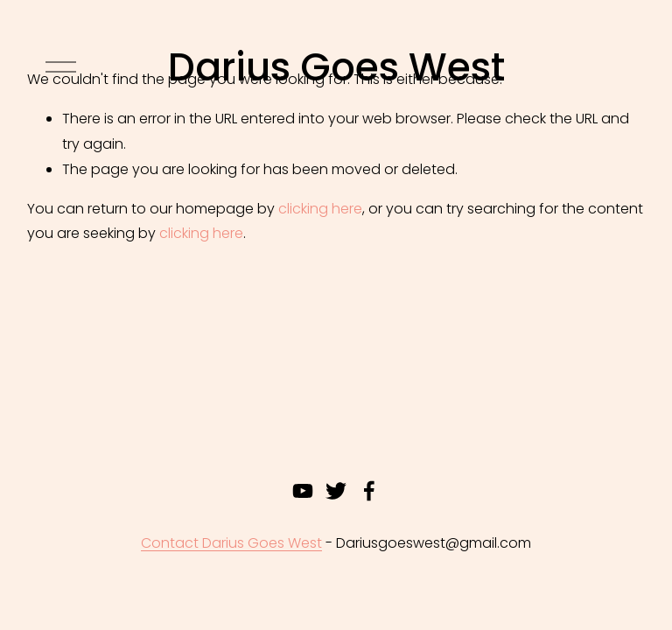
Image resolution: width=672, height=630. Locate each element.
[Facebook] (369, 491)
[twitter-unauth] (336, 491)
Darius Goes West (336, 67)
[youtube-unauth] (303, 491)
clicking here (320, 209)
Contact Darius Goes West (231, 543)
